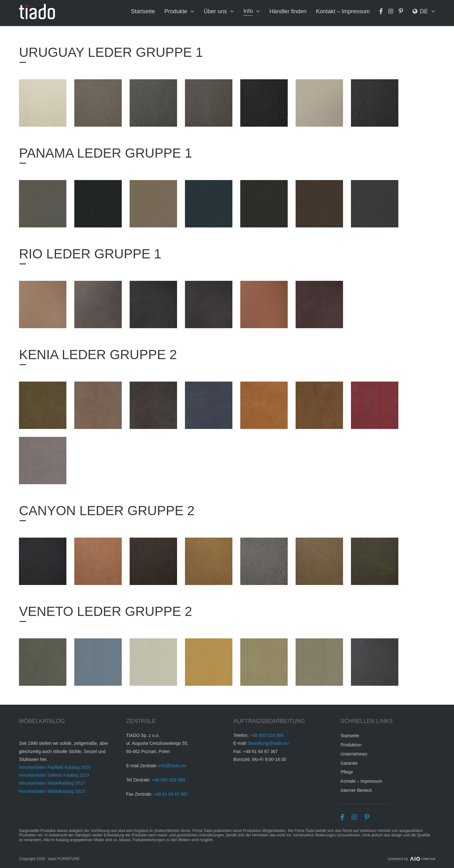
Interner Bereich (356, 790)
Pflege (347, 772)
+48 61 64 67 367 (171, 794)
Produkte (177, 11)
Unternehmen (354, 754)
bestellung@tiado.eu (268, 743)
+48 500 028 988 (169, 780)
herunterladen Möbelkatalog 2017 (52, 783)
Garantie (349, 763)
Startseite (144, 11)
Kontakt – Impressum (343, 11)
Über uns (216, 11)
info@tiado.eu (172, 766)
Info (249, 11)
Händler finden (288, 11)
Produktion (351, 745)
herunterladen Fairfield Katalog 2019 (55, 767)
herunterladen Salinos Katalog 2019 (54, 775)
